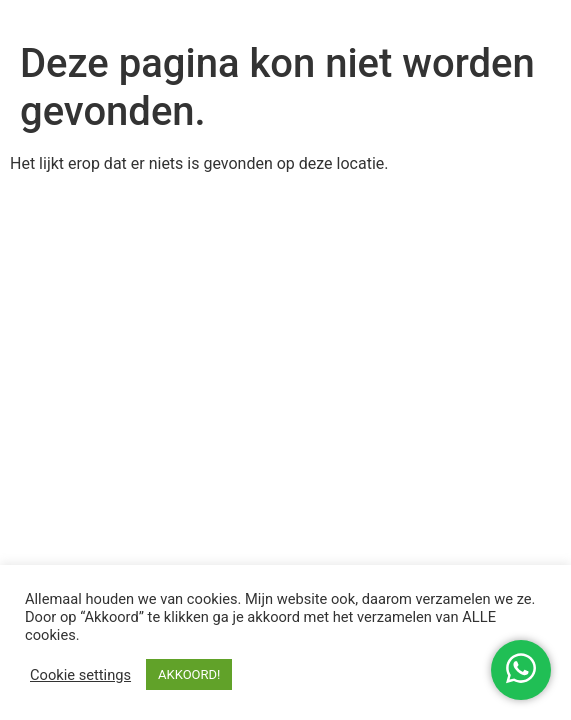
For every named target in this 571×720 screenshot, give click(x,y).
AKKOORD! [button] (189, 674)
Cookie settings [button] (80, 675)
